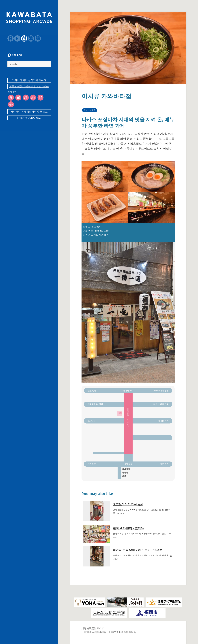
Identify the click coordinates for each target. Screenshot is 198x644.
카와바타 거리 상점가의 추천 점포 (29, 106)
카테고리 (11, 94)
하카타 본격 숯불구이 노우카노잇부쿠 (138, 550)
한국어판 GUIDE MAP (29, 113)
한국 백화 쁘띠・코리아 (128, 528)
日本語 (9, 38)
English (16, 38)
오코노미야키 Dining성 (128, 504)
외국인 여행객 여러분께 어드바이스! (29, 88)
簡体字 (36, 38)
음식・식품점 (90, 110)
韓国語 (23, 38)
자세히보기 (120, 513)
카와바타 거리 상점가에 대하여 (29, 82)
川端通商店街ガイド (93, 628)
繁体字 (29, 38)
